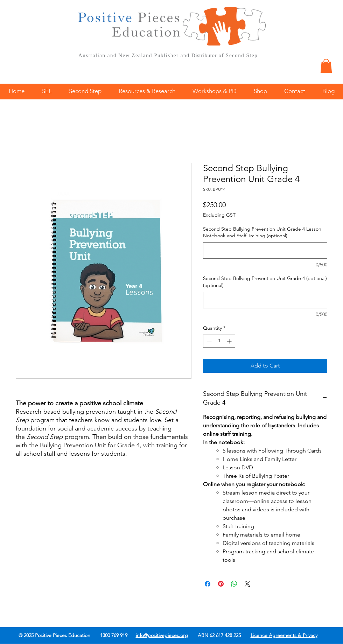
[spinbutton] (219, 341)
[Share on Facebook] (208, 584)
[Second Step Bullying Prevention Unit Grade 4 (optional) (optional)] (265, 300)
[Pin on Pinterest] (221, 584)
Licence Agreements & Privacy (284, 635)
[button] (326, 66)
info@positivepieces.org (162, 635)
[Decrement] (208, 341)
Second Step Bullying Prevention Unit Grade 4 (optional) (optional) (265, 282)
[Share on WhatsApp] (234, 584)
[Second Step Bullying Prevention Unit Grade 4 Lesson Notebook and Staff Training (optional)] (265, 250)
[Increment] (230, 341)
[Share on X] (247, 584)
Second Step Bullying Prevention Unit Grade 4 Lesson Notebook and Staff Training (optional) (262, 232)
